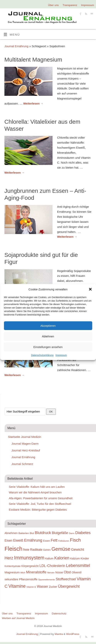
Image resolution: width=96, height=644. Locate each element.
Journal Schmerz (22, 464)
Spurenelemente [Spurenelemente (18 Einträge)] (47, 579)
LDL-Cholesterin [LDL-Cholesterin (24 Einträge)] (52, 566)
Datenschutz (59, 614)
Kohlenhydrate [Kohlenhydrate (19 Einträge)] (13, 566)
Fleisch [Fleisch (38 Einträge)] (14, 549)
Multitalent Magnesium (33, 60)
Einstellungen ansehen (48, 347)
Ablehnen (48, 336)
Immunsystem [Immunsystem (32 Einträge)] (29, 558)
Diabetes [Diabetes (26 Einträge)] (83, 533)
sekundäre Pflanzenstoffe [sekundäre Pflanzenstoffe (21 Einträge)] (21, 579)
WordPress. (73, 634)
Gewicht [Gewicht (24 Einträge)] (78, 549)
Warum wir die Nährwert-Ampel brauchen (35, 492)
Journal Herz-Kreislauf (26, 450)
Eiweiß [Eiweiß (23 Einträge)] (18, 540)
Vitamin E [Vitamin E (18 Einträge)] (31, 587)
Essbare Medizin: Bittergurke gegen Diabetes (38, 510)
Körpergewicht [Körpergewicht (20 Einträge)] (30, 566)
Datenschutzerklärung (42, 355)
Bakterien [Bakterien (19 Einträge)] (24, 533)
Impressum (61, 355)
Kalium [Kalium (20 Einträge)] (49, 558)
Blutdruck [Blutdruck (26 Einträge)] (43, 533)
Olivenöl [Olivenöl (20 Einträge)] (77, 572)
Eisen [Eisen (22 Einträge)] (9, 540)
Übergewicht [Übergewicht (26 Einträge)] (69, 586)
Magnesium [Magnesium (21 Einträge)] (12, 572)
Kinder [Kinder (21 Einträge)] (85, 558)
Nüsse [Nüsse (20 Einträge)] (59, 572)
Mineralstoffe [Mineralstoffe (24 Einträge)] (36, 572)
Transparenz (70, 5)
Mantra (59, 634)
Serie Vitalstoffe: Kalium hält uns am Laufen (37, 487)
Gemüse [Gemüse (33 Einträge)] (61, 549)
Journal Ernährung (16, 46)
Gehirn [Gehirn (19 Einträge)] (47, 550)
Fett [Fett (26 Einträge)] (54, 540)
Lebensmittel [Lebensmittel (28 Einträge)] (78, 566)
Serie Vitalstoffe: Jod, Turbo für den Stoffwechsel (40, 504)
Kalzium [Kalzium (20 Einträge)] (75, 558)
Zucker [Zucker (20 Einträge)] (53, 587)
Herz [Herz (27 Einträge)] (9, 558)
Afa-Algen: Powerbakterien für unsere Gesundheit (41, 498)
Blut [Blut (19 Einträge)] (32, 533)
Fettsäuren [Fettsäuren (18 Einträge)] (64, 541)
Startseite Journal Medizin (25, 437)
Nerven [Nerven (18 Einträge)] (51, 572)
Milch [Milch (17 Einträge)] (23, 573)
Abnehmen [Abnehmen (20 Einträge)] (11, 533)
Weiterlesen (33, 103)
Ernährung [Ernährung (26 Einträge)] (33, 540)
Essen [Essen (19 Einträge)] (47, 541)
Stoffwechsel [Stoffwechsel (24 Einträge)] (66, 579)
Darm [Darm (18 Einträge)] (72, 533)
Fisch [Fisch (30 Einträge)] (75, 540)
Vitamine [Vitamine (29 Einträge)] (17, 586)
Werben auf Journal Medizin (18, 618)
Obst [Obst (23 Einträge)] (67, 572)
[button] (90, 289)
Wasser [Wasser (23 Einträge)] (43, 587)
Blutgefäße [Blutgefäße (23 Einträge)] (60, 533)
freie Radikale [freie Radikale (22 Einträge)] (33, 550)
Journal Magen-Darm (25, 444)
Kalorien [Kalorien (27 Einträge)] (62, 558)
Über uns (53, 5)
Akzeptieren (48, 326)
